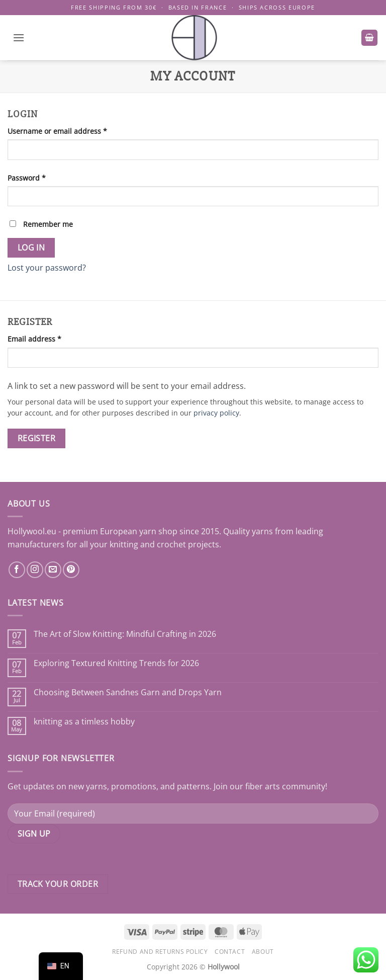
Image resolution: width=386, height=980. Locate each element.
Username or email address (73, 131)
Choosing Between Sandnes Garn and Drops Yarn (128, 692)
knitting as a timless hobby (84, 722)
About (263, 952)
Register (37, 438)
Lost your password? (47, 268)
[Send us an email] (53, 570)
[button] (19, 37)
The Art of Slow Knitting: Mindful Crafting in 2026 (125, 634)
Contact (230, 952)
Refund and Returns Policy (160, 952)
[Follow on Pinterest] (71, 570)
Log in (31, 248)
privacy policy (216, 413)
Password (42, 177)
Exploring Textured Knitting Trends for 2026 (116, 663)
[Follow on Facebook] (17, 570)
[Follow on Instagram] (35, 570)
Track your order (58, 884)
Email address (50, 338)
